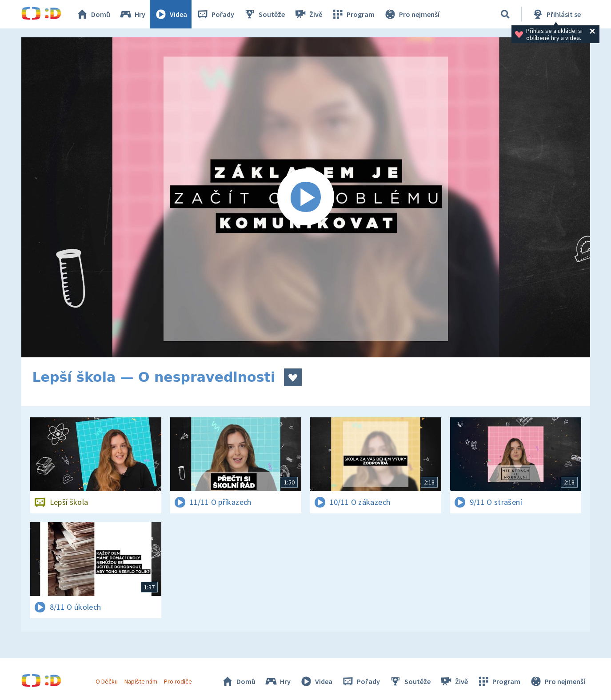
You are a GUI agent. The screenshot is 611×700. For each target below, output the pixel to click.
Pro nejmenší (411, 14)
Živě (308, 14)
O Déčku (107, 681)
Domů (93, 14)
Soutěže (264, 14)
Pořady (215, 14)
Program (353, 14)
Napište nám (141, 681)
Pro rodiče (178, 681)
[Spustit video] (306, 197)
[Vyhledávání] (505, 14)
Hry (132, 14)
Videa (171, 14)
